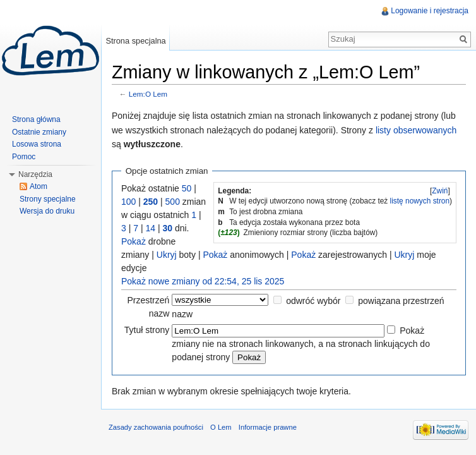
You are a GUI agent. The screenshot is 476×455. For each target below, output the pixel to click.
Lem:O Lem (148, 94)
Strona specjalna (135, 41)
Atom (39, 186)
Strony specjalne (48, 199)
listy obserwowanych (416, 130)
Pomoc (24, 157)
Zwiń (440, 191)
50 (187, 188)
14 (150, 228)
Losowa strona (37, 144)
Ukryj (167, 255)
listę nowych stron (420, 201)
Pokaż (134, 241)
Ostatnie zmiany (39, 132)
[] (440, 191)
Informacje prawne (268, 427)
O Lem (221, 427)
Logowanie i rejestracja (430, 11)
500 (173, 202)
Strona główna (36, 119)
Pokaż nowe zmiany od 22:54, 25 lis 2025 (203, 281)
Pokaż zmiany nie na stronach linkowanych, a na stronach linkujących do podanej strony (301, 344)
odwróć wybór (313, 301)
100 (128, 202)
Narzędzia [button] (35, 174)
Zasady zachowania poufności (156, 427)
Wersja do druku (47, 211)
